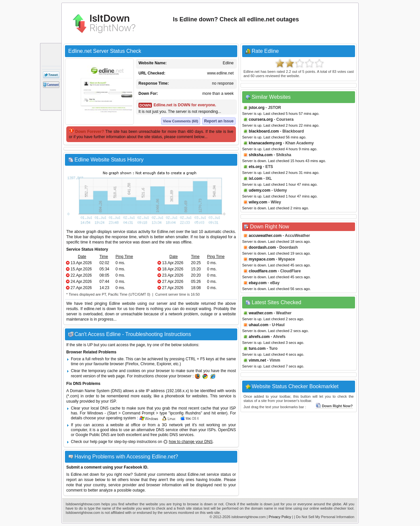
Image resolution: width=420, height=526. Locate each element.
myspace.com (262, 259)
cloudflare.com (263, 271)
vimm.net (257, 360)
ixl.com (255, 179)
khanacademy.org (265, 143)
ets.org (255, 167)
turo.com (257, 348)
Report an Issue (219, 121)
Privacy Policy (280, 517)
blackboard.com (264, 131)
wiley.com (258, 202)
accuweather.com (265, 236)
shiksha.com (261, 155)
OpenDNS (227, 430)
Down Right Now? (334, 406)
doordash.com (262, 247)
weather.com (261, 313)
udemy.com (260, 190)
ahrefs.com (259, 337)
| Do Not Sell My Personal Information (324, 517)
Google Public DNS (92, 435)
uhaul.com (259, 325)
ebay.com (258, 283)
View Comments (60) (181, 121)
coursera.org (261, 119)
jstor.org (257, 108)
